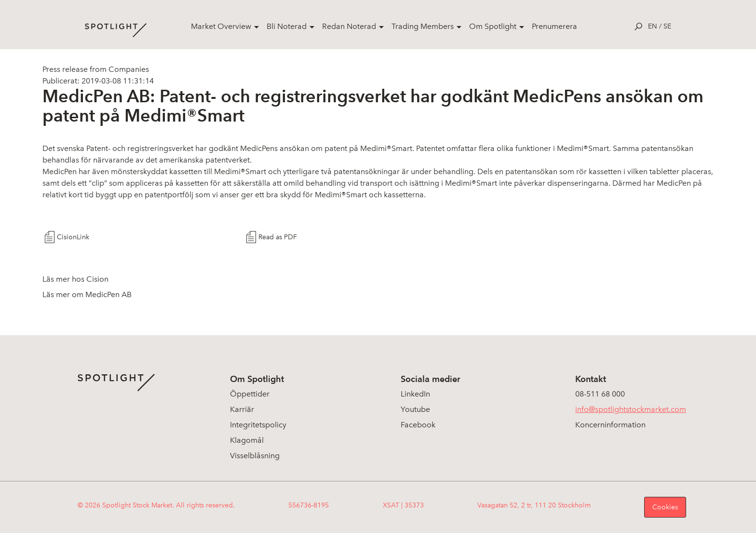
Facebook (418, 425)
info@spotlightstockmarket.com (631, 409)
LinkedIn (415, 394)
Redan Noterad (349, 26)
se (667, 26)
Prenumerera (554, 26)
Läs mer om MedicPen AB (87, 294)
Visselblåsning (255, 456)
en (653, 26)
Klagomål (247, 440)
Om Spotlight (493, 26)
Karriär (242, 409)
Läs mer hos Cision (75, 279)
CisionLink (73, 237)
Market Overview (221, 26)
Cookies (665, 507)
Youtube (415, 409)
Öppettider (250, 394)
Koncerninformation (610, 425)
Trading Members (423, 26)
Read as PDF (278, 237)
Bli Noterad (287, 26)
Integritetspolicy (258, 425)
